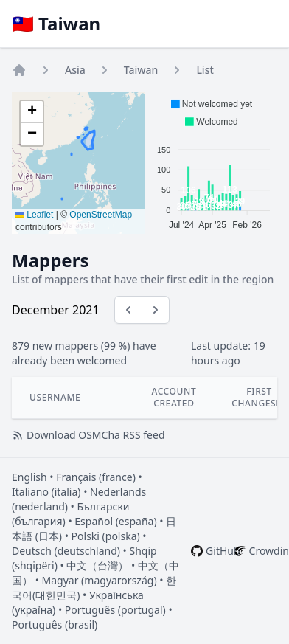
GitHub (223, 551)
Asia (75, 70)
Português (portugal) (115, 610)
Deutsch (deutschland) (66, 551)
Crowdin (269, 551)
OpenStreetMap (101, 215)
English (29, 477)
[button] (32, 112)
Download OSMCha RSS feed (88, 435)
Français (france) (96, 477)
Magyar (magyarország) (100, 580)
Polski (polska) (106, 536)
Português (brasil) (55, 624)
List (205, 70)
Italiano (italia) (46, 492)
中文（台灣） (97, 565)
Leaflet (34, 215)
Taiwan (141, 70)
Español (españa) (115, 521)
